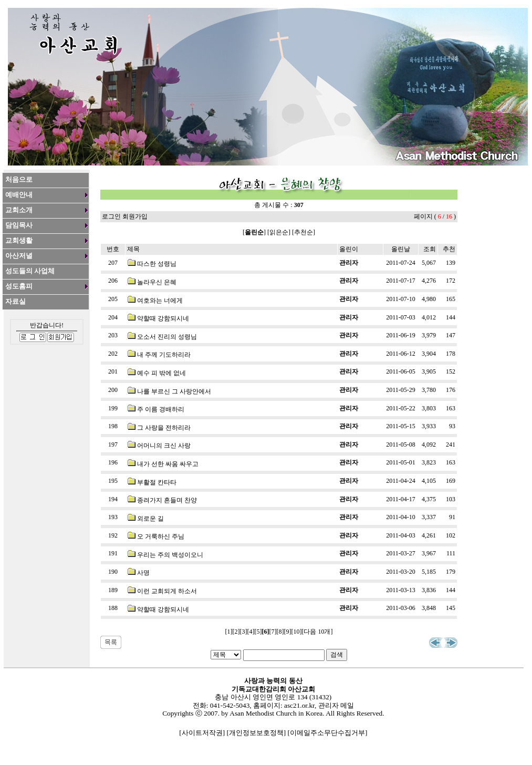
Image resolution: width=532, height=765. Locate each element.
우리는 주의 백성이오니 (170, 555)
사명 (143, 573)
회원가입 (135, 216)
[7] (273, 632)
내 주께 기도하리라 (164, 355)
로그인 (111, 216)
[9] (288, 632)
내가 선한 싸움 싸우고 (168, 464)
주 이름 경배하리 (161, 409)
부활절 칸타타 (157, 482)
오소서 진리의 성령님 (167, 337)
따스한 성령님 (157, 264)
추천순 (304, 232)
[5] (258, 632)
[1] (229, 632)
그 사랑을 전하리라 (164, 428)
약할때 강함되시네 (163, 318)
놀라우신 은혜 (157, 282)
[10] (297, 632)
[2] (236, 632)
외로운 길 (150, 519)
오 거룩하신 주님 (161, 536)
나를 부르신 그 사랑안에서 (174, 391)
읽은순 (279, 232)
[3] (244, 632)
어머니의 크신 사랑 (164, 446)
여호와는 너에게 (160, 301)
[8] (280, 632)
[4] (251, 632)
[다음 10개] (317, 632)
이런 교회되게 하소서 (167, 591)
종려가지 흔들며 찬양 (167, 500)
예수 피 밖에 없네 (161, 373)
